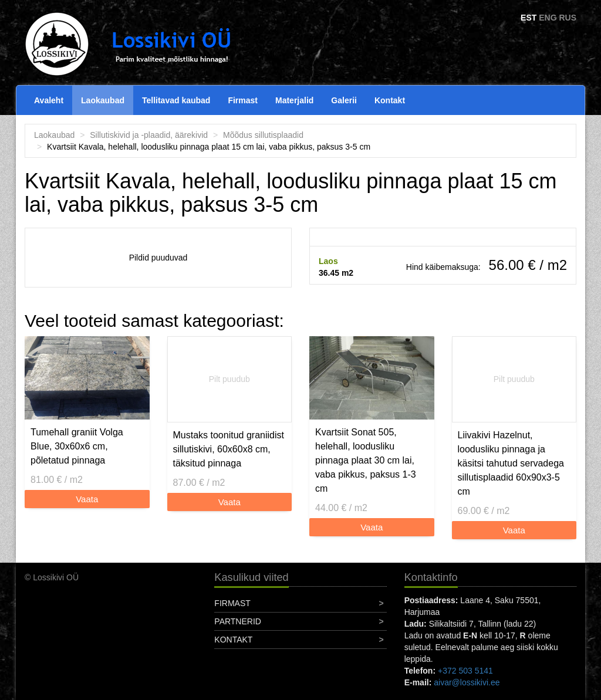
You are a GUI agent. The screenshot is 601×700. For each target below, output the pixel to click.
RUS (568, 18)
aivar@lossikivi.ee (467, 682)
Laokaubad (103, 100)
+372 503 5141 (465, 671)
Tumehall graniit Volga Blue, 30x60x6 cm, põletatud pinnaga (77, 446)
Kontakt (390, 100)
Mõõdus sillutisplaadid (263, 135)
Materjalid (294, 100)
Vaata (87, 499)
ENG (548, 18)
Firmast (243, 100)
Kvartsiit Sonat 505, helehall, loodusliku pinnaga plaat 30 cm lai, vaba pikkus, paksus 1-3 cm (366, 460)
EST (529, 18)
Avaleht (49, 100)
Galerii (344, 100)
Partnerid (238, 621)
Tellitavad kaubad (176, 100)
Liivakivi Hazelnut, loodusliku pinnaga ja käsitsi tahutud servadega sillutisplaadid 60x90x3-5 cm (511, 463)
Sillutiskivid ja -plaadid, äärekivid (149, 135)
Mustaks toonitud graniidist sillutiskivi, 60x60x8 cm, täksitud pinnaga (229, 449)
